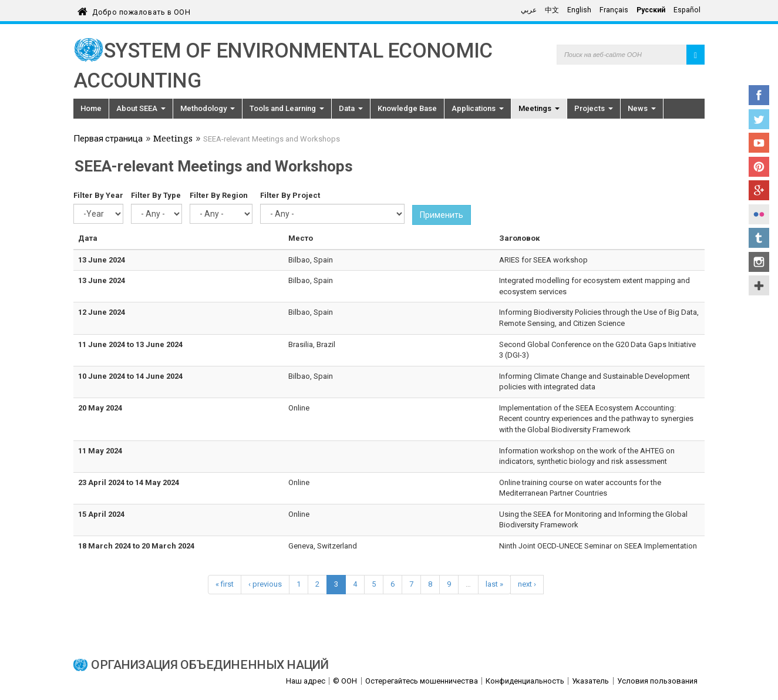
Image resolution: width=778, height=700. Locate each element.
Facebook (759, 95)
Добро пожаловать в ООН (141, 10)
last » (494, 584)
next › (527, 584)
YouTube (759, 143)
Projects (594, 108)
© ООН (345, 681)
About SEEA (141, 108)
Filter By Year (98, 195)
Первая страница (108, 140)
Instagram (759, 262)
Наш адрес (306, 681)
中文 (552, 10)
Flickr (759, 214)
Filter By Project (290, 195)
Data (351, 108)
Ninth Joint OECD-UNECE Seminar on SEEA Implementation (598, 546)
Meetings (539, 108)
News (642, 108)
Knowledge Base (407, 108)
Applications (478, 108)
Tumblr (759, 238)
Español (687, 10)
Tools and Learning (287, 108)
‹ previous (265, 584)
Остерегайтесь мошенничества (422, 681)
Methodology (208, 108)
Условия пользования (657, 681)
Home (91, 108)
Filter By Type (156, 195)
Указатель (590, 681)
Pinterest (759, 167)
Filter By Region (219, 195)
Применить (442, 215)
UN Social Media (759, 285)
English (579, 10)
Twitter (759, 119)
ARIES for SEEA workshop (543, 260)
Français (614, 10)
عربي (529, 10)
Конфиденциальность (525, 681)
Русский (651, 10)
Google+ (759, 190)
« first (225, 584)
